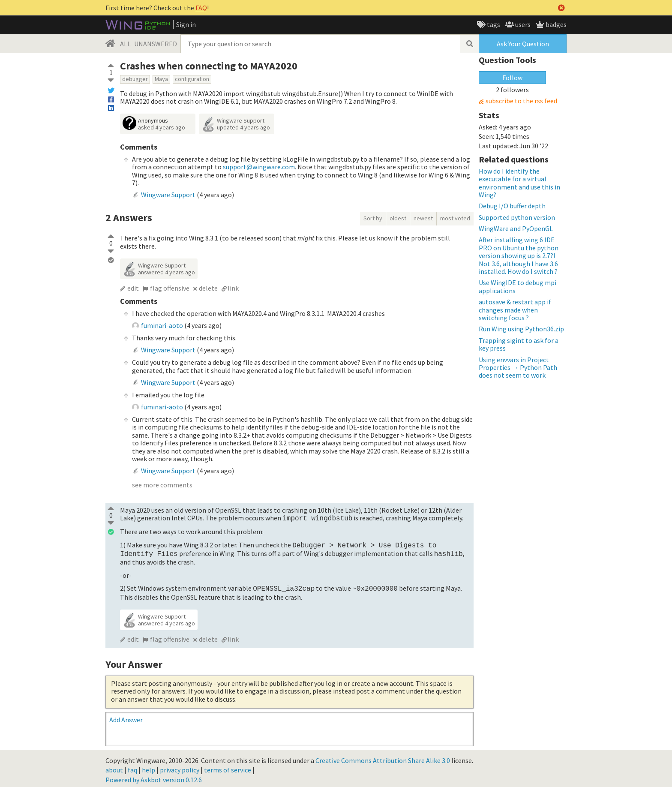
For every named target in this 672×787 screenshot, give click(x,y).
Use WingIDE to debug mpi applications (517, 286)
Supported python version (517, 217)
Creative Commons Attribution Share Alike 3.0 (383, 757)
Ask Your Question (523, 44)
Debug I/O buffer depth (512, 206)
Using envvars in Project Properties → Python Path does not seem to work (518, 368)
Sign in (186, 24)
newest (423, 218)
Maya (161, 79)
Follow (512, 78)
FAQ (201, 8)
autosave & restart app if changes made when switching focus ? (515, 310)
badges (555, 24)
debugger (135, 79)
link (233, 288)
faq (132, 766)
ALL (125, 44)
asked (162, 127)
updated (243, 127)
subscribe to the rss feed (521, 101)
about (114, 766)
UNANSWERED (156, 44)
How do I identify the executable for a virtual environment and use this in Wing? (519, 183)
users (522, 24)
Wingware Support (241, 120)
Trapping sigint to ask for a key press (519, 344)
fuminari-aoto (162, 325)
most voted (455, 218)
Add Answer (126, 716)
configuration (192, 79)
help (148, 766)
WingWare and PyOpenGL (516, 228)
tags (493, 24)
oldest (398, 218)
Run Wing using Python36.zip (521, 329)
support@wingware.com (259, 167)
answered (166, 272)
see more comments (162, 485)
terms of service (228, 766)
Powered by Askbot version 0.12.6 (154, 776)
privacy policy (180, 766)
